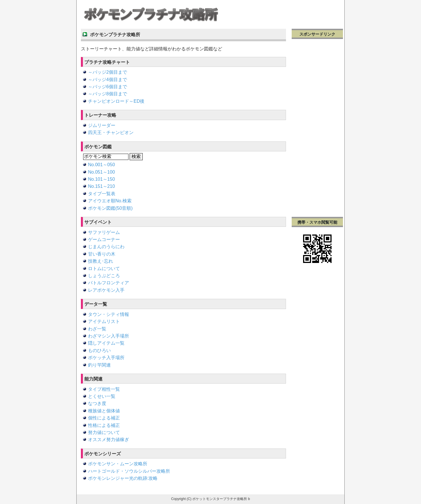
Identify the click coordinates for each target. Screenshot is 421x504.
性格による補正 (104, 425)
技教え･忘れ (101, 261)
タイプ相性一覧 (104, 389)
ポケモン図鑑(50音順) (110, 208)
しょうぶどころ (104, 276)
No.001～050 (101, 165)
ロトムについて (104, 269)
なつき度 (97, 403)
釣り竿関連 (99, 365)
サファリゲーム (104, 232)
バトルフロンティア (109, 283)
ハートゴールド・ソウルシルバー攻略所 (129, 471)
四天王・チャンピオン (111, 132)
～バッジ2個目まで (108, 72)
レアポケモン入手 (106, 290)
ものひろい (99, 350)
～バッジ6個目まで (108, 87)
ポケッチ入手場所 (106, 358)
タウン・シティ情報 (109, 314)
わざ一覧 (97, 329)
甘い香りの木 (102, 254)
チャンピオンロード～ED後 (116, 101)
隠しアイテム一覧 (106, 343)
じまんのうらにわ (106, 247)
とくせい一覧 (102, 396)
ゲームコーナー (104, 239)
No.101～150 (101, 179)
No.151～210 (101, 186)
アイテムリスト (104, 321)
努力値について (104, 432)
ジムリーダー (102, 125)
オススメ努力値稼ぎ (109, 440)
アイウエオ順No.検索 (110, 201)
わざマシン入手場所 (109, 336)
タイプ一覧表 (102, 194)
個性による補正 (104, 418)
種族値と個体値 (104, 411)
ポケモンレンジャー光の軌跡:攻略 (123, 478)
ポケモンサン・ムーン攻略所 (118, 464)
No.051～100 (101, 172)
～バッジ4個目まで (108, 80)
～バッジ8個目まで (108, 94)
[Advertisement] (317, 127)
